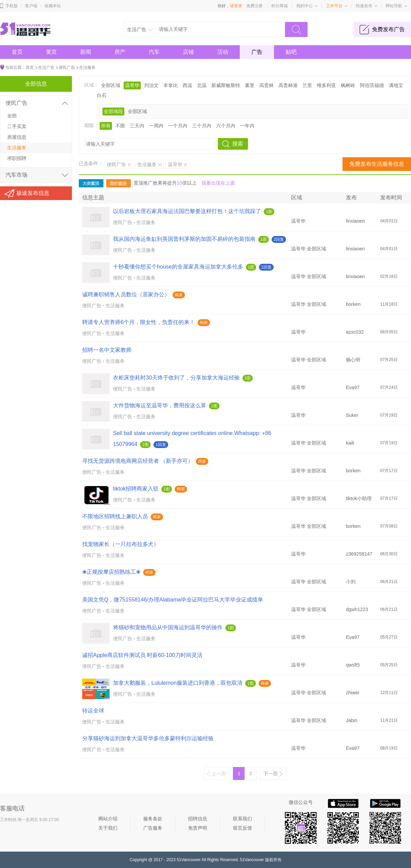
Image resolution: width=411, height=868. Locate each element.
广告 (257, 52)
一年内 (247, 126)
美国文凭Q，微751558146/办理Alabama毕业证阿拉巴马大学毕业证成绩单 (173, 600)
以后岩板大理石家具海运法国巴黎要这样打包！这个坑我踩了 (187, 211)
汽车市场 (16, 175)
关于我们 (108, 828)
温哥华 (132, 85)
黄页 (51, 52)
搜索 (238, 144)
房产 (120, 52)
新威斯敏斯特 (226, 85)
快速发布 (364, 6)
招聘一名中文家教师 (107, 350)
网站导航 (394, 6)
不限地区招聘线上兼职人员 (115, 516)
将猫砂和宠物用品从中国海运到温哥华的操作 (168, 627)
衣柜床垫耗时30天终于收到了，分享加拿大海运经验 (176, 378)
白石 (102, 95)
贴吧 (291, 52)
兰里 (307, 85)
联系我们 (242, 819)
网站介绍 (108, 819)
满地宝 (396, 85)
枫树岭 (348, 85)
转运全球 (93, 711)
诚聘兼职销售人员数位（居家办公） (126, 294)
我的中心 (304, 6)
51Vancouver (189, 860)
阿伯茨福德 (372, 85)
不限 (120, 126)
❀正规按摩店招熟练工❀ (111, 572)
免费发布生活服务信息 (377, 164)
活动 (223, 52)
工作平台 (334, 6)
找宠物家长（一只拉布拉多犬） (121, 544)
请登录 (236, 6)
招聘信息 (198, 819)
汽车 (154, 52)
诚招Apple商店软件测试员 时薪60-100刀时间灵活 (142, 655)
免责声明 (198, 828)
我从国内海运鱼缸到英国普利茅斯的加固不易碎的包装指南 (184, 239)
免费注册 (254, 6)
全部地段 (113, 111)
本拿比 (171, 85)
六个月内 (226, 126)
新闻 (86, 52)
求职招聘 (17, 158)
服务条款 (153, 819)
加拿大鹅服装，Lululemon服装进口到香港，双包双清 (178, 683)
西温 (187, 85)
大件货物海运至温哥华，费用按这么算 (160, 405)
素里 (250, 85)
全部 (12, 116)
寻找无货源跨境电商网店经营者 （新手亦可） (138, 461)
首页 (17, 52)
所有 (106, 126)
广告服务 (153, 828)
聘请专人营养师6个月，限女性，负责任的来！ (139, 322)
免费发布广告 (388, 29)
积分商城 (279, 6)
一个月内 (178, 126)
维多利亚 (326, 85)
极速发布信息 (33, 193)
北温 (202, 85)
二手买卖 (17, 126)
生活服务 (87, 67)
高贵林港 (288, 85)
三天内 (137, 126)
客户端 (31, 6)
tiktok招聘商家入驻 (136, 489)
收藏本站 (53, 6)
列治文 (151, 85)
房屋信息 (17, 137)
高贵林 (266, 85)
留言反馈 (242, 828)
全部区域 (111, 85)
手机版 (12, 6)
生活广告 (46, 67)
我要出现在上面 (218, 183)
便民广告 (67, 67)
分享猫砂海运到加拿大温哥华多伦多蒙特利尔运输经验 (148, 738)
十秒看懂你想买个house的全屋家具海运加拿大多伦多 (178, 267)
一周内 (156, 126)
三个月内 (202, 126)
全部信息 (36, 84)
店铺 (188, 52)
